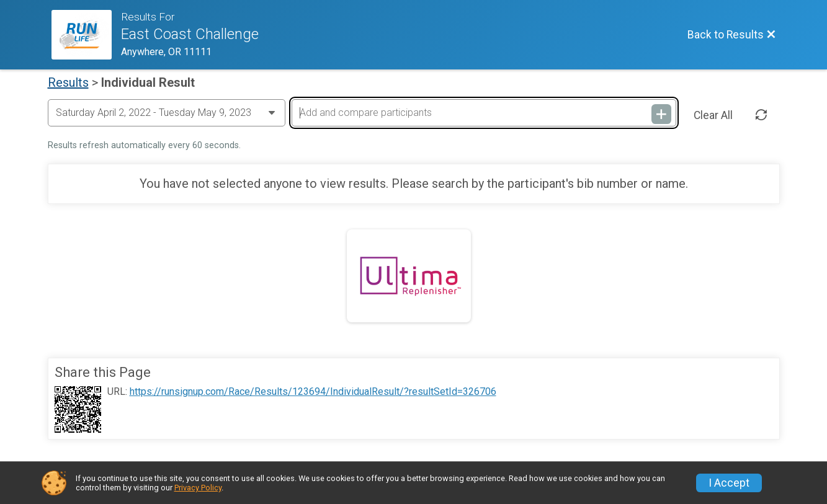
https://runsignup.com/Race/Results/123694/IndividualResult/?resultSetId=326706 (313, 392)
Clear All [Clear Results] (713, 115)
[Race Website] (86, 35)
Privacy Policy (198, 488)
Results (68, 82)
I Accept (729, 483)
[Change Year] (167, 113)
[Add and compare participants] (484, 113)
